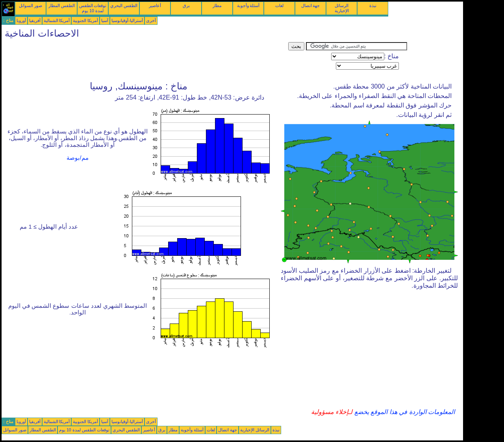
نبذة (373, 6)
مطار (217, 6)
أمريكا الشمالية (57, 20)
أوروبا (21, 20)
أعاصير (155, 6)
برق (186, 6)
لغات (279, 6)
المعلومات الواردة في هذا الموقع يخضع (404, 412)
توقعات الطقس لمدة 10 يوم (93, 8)
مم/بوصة (77, 158)
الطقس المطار (62, 6)
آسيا (105, 20)
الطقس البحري (124, 6)
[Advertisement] (145, 60)
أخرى (151, 20)
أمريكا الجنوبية (85, 20)
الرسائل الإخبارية (342, 8)
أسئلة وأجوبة (248, 6)
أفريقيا (35, 20)
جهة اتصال (311, 6)
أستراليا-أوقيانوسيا (127, 20)
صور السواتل (31, 6)
